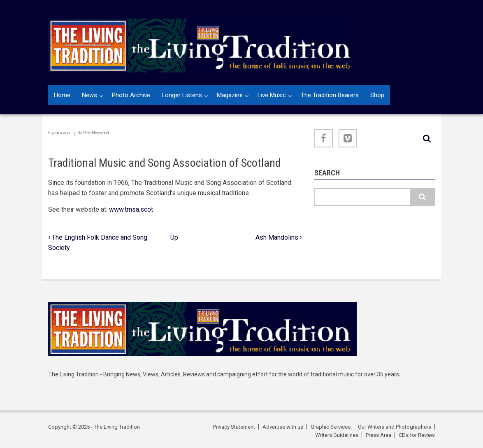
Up (174, 237)
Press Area (379, 435)
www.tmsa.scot (131, 209)
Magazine (230, 95)
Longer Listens (182, 95)
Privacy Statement (234, 427)
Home (62, 95)
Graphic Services (331, 427)
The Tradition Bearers (330, 95)
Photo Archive (131, 95)
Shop (377, 95)
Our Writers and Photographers (395, 427)
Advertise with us (283, 427)
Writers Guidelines (337, 435)
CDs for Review (417, 435)
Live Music (272, 95)
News (89, 95)
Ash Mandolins (279, 237)
